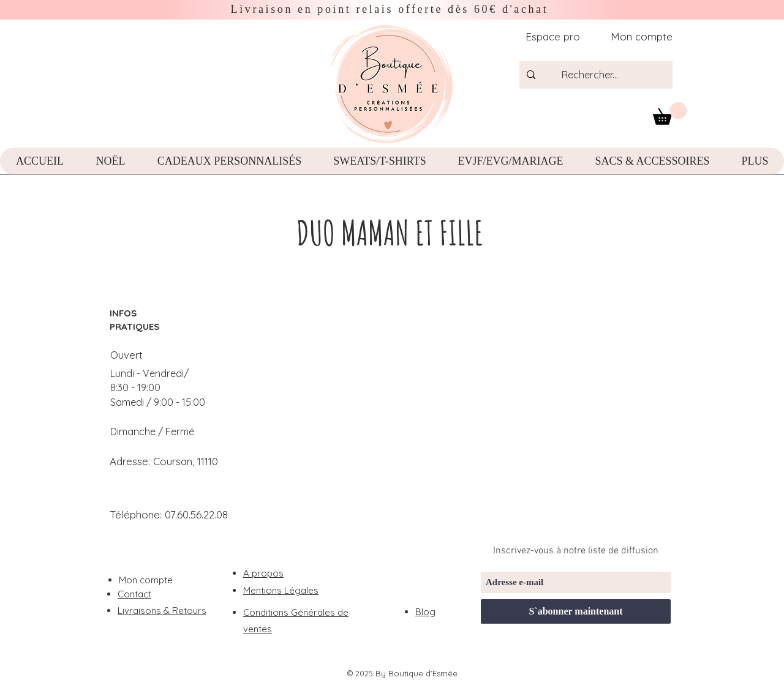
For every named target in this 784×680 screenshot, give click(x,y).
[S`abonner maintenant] (576, 611)
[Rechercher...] (604, 75)
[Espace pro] (552, 36)
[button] (670, 114)
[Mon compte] (637, 36)
